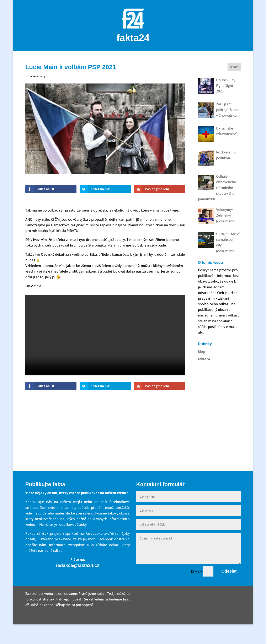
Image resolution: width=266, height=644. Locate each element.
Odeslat (229, 591)
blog (43, 96)
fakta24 (204, 378)
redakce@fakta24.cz (78, 585)
